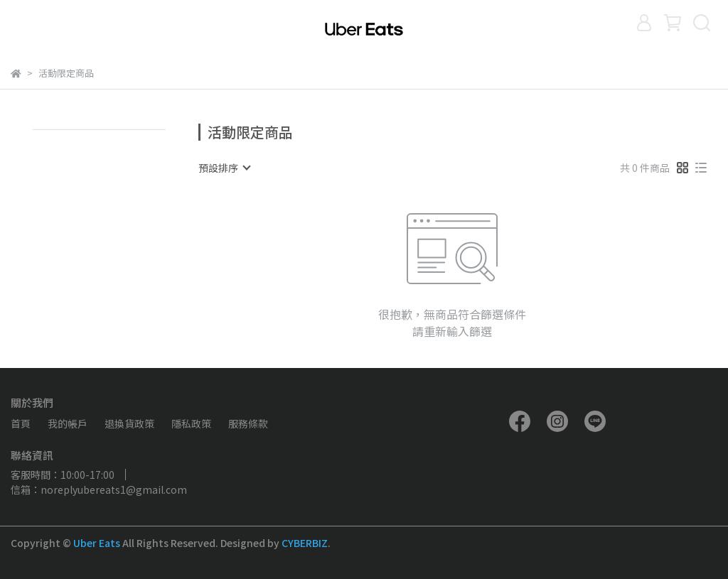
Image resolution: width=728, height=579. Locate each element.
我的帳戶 (68, 423)
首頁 (21, 423)
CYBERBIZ (305, 543)
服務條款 (248, 423)
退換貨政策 (129, 423)
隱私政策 (191, 423)
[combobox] (224, 168)
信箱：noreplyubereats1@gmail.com (99, 489)
